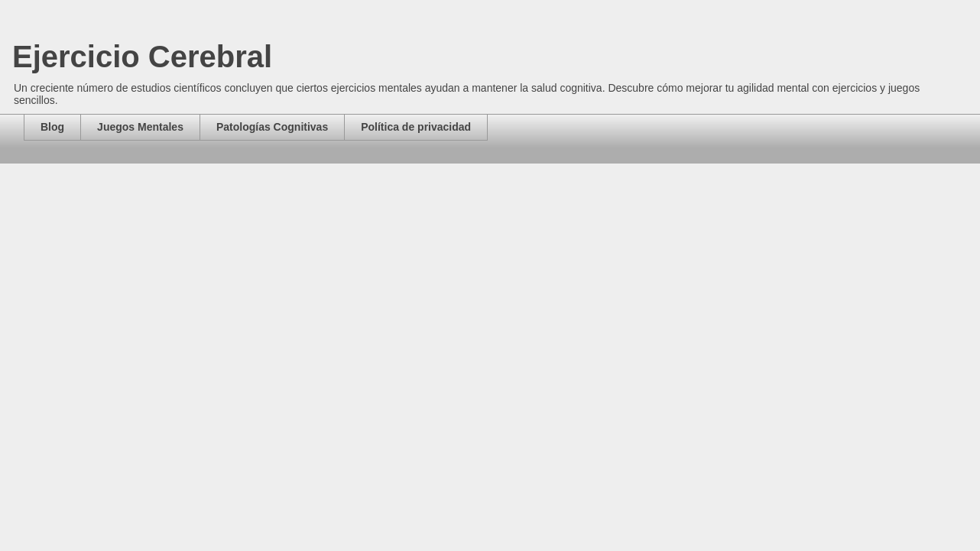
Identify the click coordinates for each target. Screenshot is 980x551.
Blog (52, 127)
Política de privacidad (416, 127)
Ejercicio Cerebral (142, 57)
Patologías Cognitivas (272, 127)
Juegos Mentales (140, 127)
